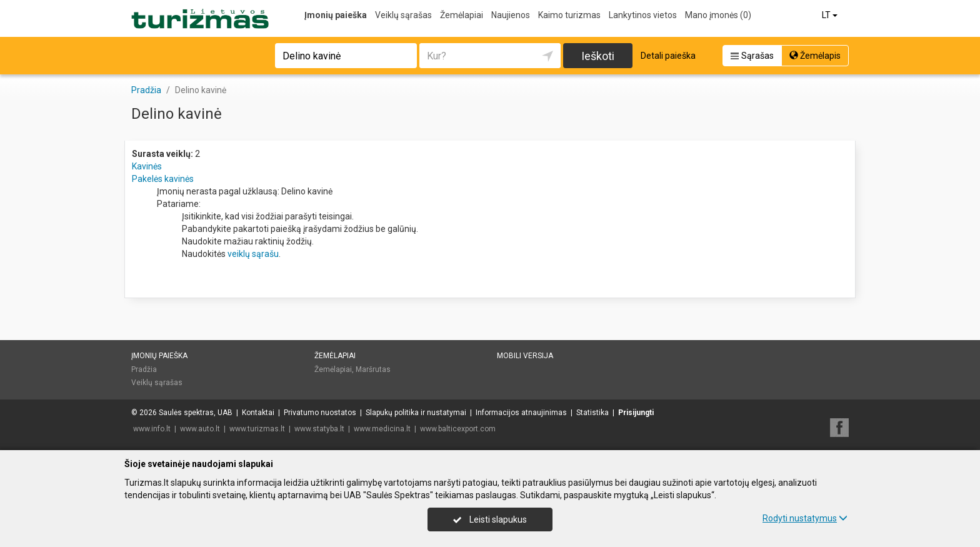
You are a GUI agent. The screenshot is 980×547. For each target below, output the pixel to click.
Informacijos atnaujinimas (521, 413)
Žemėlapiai (462, 15)
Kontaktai (258, 413)
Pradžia (144, 369)
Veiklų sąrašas (403, 15)
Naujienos (511, 15)
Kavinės (147, 166)
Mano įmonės (718, 15)
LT (831, 15)
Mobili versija (525, 356)
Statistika (592, 413)
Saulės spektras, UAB (196, 413)
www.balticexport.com (458, 429)
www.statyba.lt (319, 429)
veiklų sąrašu (253, 254)
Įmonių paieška (336, 15)
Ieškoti (598, 56)
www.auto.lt (200, 429)
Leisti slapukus (490, 519)
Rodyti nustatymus (805, 518)
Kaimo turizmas (569, 15)
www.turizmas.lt (257, 429)
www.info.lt (152, 429)
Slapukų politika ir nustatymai (416, 413)
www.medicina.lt (382, 429)
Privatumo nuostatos (320, 413)
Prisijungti (636, 413)
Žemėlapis (815, 56)
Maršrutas (373, 369)
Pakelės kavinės (163, 179)
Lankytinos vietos (643, 15)
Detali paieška (668, 56)
